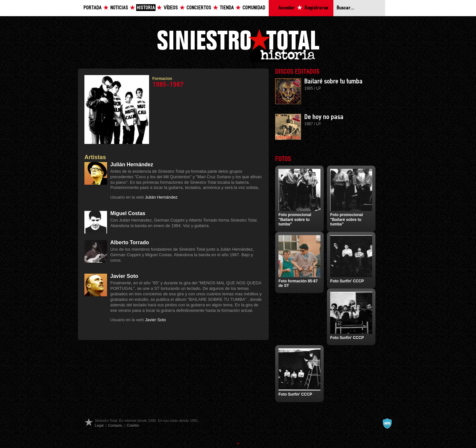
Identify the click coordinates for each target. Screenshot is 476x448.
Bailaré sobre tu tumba (333, 82)
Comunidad (254, 8)
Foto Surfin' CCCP (347, 281)
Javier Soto (124, 276)
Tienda (227, 8)
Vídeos (171, 8)
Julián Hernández (132, 164)
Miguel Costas (128, 213)
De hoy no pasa (324, 117)
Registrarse (316, 8)
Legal (99, 425)
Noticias (119, 8)
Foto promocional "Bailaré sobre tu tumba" (295, 219)
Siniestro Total (238, 45)
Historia (146, 8)
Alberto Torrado (130, 242)
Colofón (133, 425)
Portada (92, 8)
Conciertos (199, 8)
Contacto (115, 425)
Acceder (287, 8)
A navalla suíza (387, 423)
